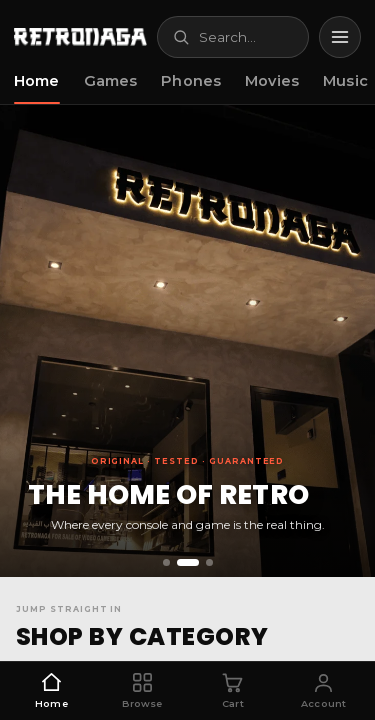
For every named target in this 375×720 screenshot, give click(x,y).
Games (111, 81)
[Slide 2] (188, 562)
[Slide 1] (166, 562)
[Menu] (340, 37)
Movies (272, 81)
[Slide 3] (209, 562)
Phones (191, 81)
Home (37, 81)
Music (345, 81)
